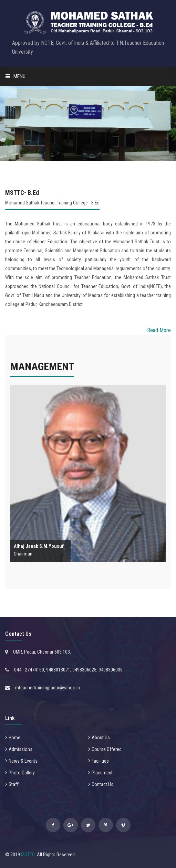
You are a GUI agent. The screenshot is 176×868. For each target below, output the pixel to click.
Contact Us (102, 784)
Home (14, 738)
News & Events (23, 761)
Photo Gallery (22, 773)
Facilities (100, 761)
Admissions (20, 749)
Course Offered (107, 749)
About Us (101, 738)
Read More (159, 330)
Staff (14, 784)
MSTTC (28, 855)
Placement (102, 773)
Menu (15, 76)
